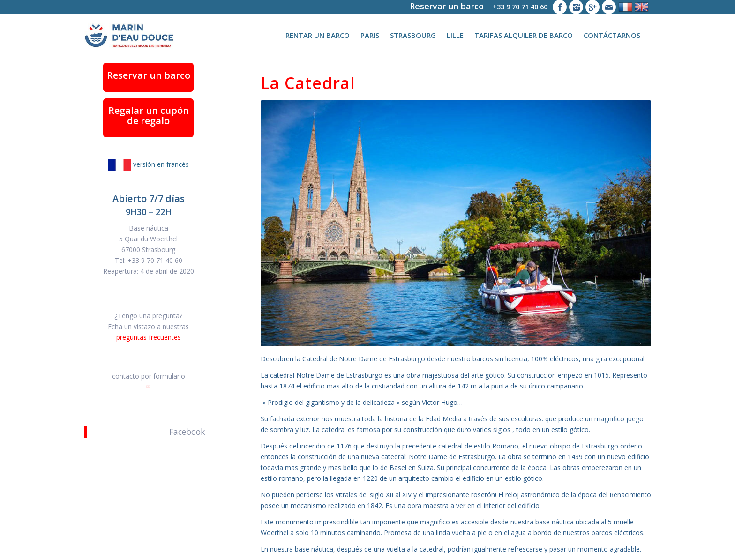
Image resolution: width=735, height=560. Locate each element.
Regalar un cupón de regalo (149, 116)
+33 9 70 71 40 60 (520, 7)
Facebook (187, 432)
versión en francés (148, 164)
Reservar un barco (447, 6)
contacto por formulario (149, 376)
